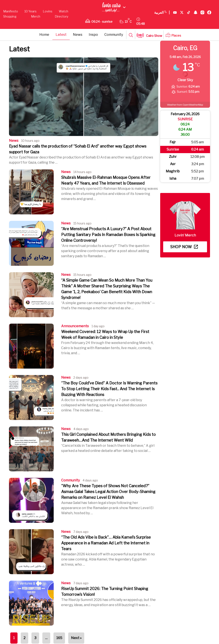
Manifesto (11, 11)
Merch (36, 16)
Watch (64, 11)
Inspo (93, 35)
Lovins (48, 11)
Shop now (184, 247)
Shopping (10, 16)
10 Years (30, 11)
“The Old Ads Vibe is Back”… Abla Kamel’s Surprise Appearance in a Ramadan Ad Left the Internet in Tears (106, 543)
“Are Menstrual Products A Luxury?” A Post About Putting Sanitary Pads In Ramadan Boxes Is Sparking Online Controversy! (108, 235)
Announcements (75, 326)
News (78, 35)
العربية (162, 13)
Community (114, 35)
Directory (61, 16)
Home (44, 35)
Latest (61, 35)
